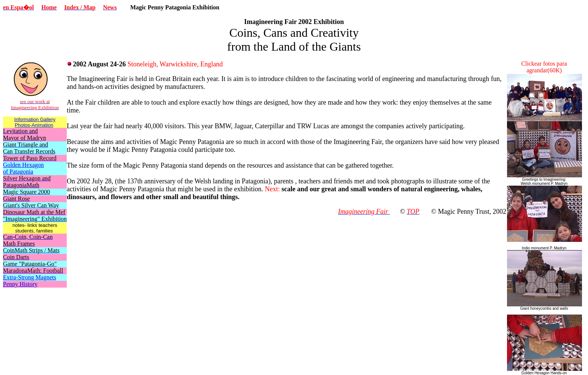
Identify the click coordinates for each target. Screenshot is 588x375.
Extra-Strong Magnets (30, 277)
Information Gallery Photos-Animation (35, 122)
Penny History (20, 284)
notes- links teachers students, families (35, 228)
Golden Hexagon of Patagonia (23, 168)
